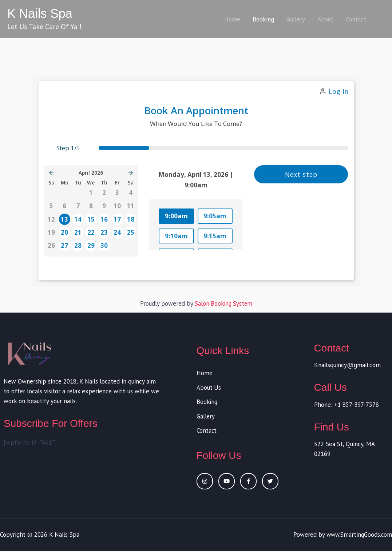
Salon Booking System (223, 303)
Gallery (296, 19)
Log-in (338, 91)
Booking (263, 19)
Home (232, 19)
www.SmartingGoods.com (358, 536)
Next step (301, 174)
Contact (356, 19)
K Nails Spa (41, 14)
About (325, 19)
